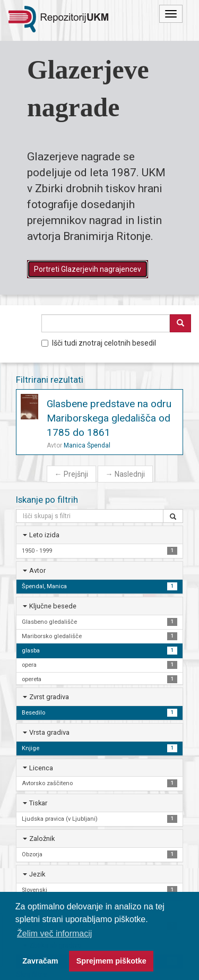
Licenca (41, 768)
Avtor (37, 570)
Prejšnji (71, 474)
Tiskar (38, 803)
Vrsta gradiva (49, 732)
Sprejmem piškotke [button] (111, 961)
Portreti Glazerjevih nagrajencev (88, 269)
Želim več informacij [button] (54, 934)
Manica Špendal (87, 445)
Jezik (37, 874)
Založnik (42, 839)
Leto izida (44, 535)
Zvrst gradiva (49, 697)
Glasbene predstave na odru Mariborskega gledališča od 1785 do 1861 (109, 418)
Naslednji (125, 474)
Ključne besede (53, 606)
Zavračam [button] (40, 961)
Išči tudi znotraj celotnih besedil (99, 343)
